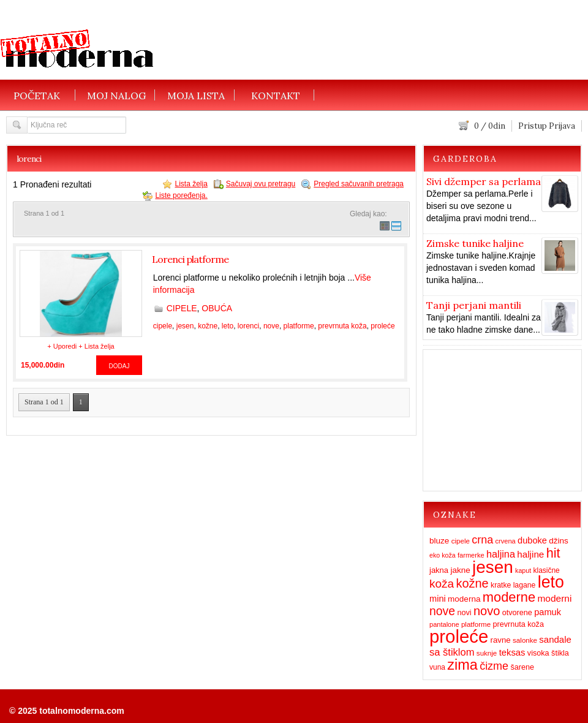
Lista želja (191, 184)
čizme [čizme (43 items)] (494, 666)
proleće (383, 326)
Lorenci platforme (190, 259)
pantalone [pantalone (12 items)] (444, 624)
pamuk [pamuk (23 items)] (548, 612)
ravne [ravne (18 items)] (501, 640)
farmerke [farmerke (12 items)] (471, 555)
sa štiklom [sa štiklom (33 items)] (452, 652)
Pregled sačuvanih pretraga (359, 184)
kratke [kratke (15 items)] (501, 585)
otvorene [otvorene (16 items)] (517, 613)
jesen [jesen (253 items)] (493, 567)
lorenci (248, 326)
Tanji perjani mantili (474, 305)
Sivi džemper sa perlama (484, 181)
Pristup (533, 126)
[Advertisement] (328, 60)
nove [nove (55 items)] (442, 611)
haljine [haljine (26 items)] (530, 554)
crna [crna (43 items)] (482, 540)
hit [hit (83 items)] (553, 553)
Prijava (562, 126)
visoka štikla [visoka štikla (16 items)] (548, 653)
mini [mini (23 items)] (438, 599)
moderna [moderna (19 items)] (464, 599)
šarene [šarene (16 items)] (522, 667)
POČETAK (37, 95)
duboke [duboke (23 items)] (532, 540)
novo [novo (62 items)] (487, 611)
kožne (208, 326)
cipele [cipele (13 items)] (461, 541)
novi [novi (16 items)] (464, 613)
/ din (490, 126)
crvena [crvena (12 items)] (506, 541)
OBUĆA (217, 308)
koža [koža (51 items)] (442, 584)
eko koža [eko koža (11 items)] (443, 555)
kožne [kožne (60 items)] (473, 583)
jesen (185, 326)
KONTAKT (276, 95)
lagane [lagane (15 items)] (525, 585)
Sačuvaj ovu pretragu (261, 184)
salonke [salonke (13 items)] (525, 640)
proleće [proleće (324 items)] (459, 636)
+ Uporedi (62, 346)
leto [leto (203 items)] (551, 582)
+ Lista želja (96, 346)
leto (228, 326)
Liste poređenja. (181, 195)
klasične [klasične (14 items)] (546, 570)
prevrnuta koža (342, 326)
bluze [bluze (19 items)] (439, 541)
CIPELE (182, 308)
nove (271, 326)
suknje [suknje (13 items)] (487, 653)
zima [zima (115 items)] (462, 665)
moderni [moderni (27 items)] (554, 598)
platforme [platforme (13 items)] (476, 624)
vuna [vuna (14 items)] (437, 667)
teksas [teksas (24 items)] (512, 653)
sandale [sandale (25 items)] (555, 639)
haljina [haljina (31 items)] (501, 554)
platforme (299, 326)
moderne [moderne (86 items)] (509, 597)
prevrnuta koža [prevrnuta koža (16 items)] (518, 624)
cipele (163, 326)
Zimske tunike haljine (475, 243)
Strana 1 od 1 (44, 402)
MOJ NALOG (116, 95)
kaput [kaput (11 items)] (523, 570)
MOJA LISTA (196, 95)
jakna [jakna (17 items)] (439, 570)
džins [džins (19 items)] (559, 541)
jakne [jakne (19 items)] (460, 570)
